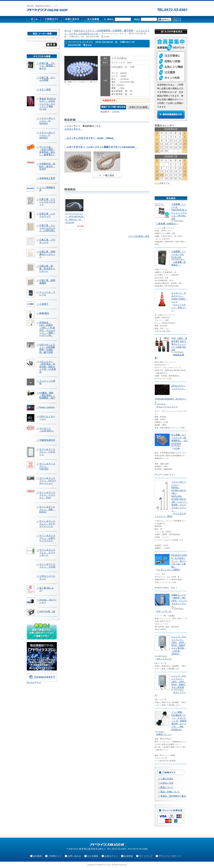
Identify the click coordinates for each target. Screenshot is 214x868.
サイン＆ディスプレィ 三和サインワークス (47, 538)
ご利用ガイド (55, 856)
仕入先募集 (93, 856)
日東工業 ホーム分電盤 (47, 79)
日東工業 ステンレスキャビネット (47, 202)
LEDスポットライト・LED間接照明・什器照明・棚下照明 (47, 348)
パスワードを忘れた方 (177, 19)
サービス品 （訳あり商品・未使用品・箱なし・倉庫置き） (47, 151)
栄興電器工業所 (47, 178)
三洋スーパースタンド (47, 577)
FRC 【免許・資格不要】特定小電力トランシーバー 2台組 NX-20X (179, 344)
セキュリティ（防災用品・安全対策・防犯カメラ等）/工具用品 (48, 367)
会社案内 (38, 856)
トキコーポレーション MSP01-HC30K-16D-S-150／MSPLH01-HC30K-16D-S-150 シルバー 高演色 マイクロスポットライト (180, 496)
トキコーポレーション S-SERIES (47, 121)
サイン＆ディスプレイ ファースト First (47, 495)
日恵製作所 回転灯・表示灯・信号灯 (47, 166)
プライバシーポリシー (170, 856)
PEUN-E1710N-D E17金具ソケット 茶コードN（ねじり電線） (179, 561)
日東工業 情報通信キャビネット (47, 254)
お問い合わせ (74, 856)
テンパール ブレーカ (47, 293)
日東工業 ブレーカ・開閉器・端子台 (47, 66)
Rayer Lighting (47, 407)
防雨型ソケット (164, 734)
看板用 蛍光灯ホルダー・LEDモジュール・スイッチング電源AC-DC (48, 104)
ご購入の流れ (167, 779)
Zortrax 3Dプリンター (48, 601)
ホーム (68, 30)
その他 (176, 448)
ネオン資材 (45, 89)
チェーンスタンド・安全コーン (179, 307)
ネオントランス (164, 611)
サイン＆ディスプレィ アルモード (47, 452)
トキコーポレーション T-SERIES (47, 135)
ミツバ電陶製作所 (47, 189)
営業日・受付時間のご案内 (173, 796)
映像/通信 (44, 313)
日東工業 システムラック (47, 215)
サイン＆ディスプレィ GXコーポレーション (48, 481)
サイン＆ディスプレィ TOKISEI (47, 466)
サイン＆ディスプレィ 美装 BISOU (47, 509)
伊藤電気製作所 (47, 440)
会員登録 (128, 856)
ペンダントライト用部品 (168, 570)
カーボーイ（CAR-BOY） (47, 429)
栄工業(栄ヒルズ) (47, 589)
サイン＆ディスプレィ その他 (47, 565)
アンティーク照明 (47, 382)
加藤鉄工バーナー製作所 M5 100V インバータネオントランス (179, 601)
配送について (167, 787)
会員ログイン (111, 856)
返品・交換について (170, 792)
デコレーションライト (167, 407)
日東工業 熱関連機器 (47, 282)
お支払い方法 (167, 783)
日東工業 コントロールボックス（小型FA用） (48, 228)
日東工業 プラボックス (47, 241)
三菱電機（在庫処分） (167, 224)
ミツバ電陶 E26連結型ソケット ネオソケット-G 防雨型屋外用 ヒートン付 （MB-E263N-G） (179, 721)
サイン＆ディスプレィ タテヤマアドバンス (47, 524)
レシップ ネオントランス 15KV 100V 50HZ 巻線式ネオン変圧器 (179, 682)
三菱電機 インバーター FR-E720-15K (179, 254)
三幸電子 (44, 304)
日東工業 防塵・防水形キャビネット (47, 269)
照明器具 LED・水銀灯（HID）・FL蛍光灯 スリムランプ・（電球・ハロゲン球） (47, 329)
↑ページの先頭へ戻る (139, 236)
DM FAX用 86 (47, 611)
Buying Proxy (34, 683)
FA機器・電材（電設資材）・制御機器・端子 (47, 395)
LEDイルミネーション (47, 418)
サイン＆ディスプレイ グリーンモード (47, 552)
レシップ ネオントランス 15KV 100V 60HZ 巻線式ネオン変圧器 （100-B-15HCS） (179, 645)
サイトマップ (146, 856)
